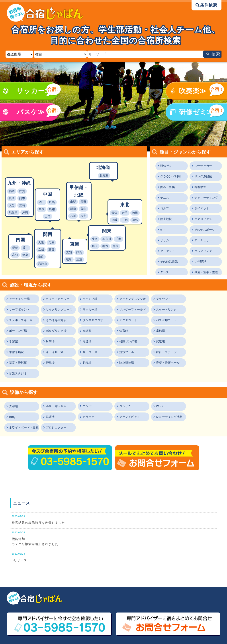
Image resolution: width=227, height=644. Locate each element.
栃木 (105, 246)
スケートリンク (130, 309)
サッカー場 (53, 309)
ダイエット (202, 208)
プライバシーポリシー (133, 623)
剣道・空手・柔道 (207, 272)
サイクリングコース (23, 309)
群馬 (116, 246)
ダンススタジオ (20, 320)
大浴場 (14, 385)
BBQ (195, 385)
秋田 (135, 213)
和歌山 (43, 264)
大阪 (41, 242)
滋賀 (51, 250)
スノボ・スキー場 (168, 309)
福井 (83, 216)
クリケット (168, 251)
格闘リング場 (201, 331)
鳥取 (42, 209)
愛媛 (15, 248)
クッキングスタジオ (133, 299)
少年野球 (201, 262)
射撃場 (123, 331)
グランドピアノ (93, 396)
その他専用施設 (203, 309)
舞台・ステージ (203, 341)
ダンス (165, 272)
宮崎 (22, 205)
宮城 (114, 220)
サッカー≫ (34, 91)
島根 (52, 209)
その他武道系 (170, 262)
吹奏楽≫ (193, 91)
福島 (135, 220)
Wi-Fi (159, 385)
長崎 (12, 198)
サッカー (166, 240)
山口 (48, 216)
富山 (83, 209)
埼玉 (95, 246)
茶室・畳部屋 (18, 352)
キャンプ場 (90, 299)
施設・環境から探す (185, 616)
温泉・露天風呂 (57, 385)
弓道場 (160, 331)
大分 (12, 205)
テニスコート (55, 320)
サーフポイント (203, 299)
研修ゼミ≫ (196, 112)
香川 (25, 248)
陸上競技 (166, 219)
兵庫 (51, 242)
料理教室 (201, 187)
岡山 (42, 202)
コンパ (87, 385)
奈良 (41, 257)
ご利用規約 (72, 623)
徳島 (25, 255)
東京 (95, 239)
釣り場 (87, 352)
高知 (15, 255)
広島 (52, 202)
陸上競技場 (127, 352)
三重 (79, 259)
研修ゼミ (166, 166)
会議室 (197, 320)
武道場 (14, 341)
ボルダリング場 (166, 320)
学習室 (87, 331)
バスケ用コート (93, 320)
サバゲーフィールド (96, 309)
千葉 (118, 239)
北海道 (104, 176)
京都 (41, 250)
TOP (15, 616)
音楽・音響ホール (168, 352)
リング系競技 (204, 176)
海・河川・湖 (92, 341)
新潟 (73, 209)
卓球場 (50, 331)
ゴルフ (165, 208)
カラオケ (52, 396)
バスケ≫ (31, 112)
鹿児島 (13, 212)
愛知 (69, 252)
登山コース (127, 341)
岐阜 (69, 259)
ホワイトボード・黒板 (169, 396)
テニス (165, 198)
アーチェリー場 (20, 299)
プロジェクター (203, 396)
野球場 (50, 352)
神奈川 (107, 239)
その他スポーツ (205, 230)
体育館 (14, 331)
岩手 (125, 213)
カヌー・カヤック (58, 299)
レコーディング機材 (133, 396)
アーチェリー (204, 240)
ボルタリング (204, 251)
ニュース (18, 623)
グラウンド (163, 299)
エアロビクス (204, 219)
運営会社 (177, 623)
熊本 (22, 198)
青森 (114, 213)
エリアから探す (129, 616)
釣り (163, 230)
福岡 (12, 191)
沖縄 (25, 212)
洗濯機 (14, 396)
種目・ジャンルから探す (82, 616)
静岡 (79, 252)
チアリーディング (207, 198)
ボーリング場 (128, 320)
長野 (83, 202)
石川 (73, 216)
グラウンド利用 (171, 176)
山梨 (73, 202)
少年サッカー (204, 166)
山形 (125, 220)
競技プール (163, 341)
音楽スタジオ (201, 352)
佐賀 (22, 191)
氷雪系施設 (53, 341)
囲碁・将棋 (168, 187)
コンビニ (125, 385)
